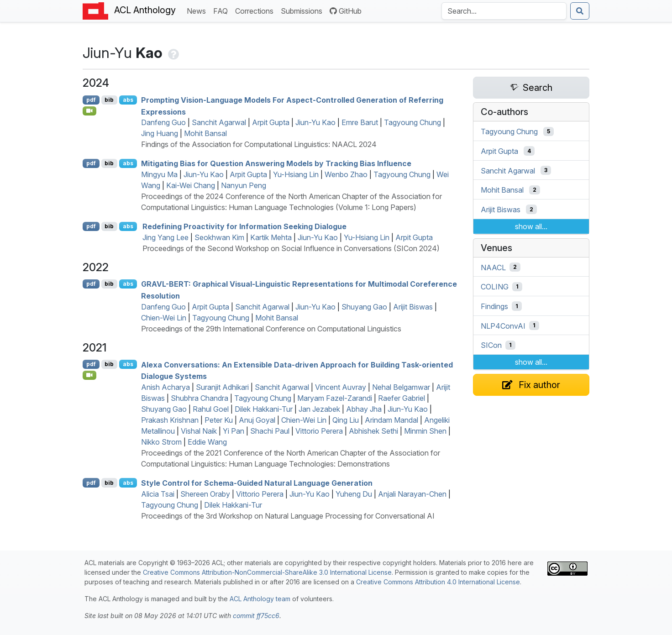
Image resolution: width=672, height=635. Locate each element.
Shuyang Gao (364, 307)
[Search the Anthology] (504, 11)
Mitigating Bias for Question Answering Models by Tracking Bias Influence (276, 163)
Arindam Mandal (391, 420)
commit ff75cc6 (256, 616)
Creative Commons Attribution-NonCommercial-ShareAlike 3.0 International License (267, 572)
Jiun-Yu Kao (315, 122)
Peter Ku (219, 420)
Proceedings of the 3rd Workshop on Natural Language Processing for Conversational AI (288, 516)
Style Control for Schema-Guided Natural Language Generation (257, 483)
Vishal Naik (199, 431)
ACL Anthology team (260, 599)
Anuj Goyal (257, 420)
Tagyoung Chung (412, 122)
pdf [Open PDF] (91, 100)
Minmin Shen (425, 431)
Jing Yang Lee (165, 237)
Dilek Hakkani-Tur (264, 409)
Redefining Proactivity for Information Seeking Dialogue (244, 226)
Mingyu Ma (159, 174)
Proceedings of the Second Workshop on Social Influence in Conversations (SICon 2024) (291, 248)
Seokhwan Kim (219, 237)
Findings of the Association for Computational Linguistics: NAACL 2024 (259, 144)
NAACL (493, 267)
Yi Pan (234, 431)
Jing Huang (160, 133)
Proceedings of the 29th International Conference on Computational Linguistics (271, 329)
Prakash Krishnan (170, 420)
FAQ (222, 10)
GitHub (346, 11)
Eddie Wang (207, 442)
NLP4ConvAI (503, 325)
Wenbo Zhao (346, 174)
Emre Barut (360, 122)
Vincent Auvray (341, 387)
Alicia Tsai (158, 494)
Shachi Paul (270, 431)
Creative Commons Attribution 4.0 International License (438, 582)
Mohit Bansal (205, 133)
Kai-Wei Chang (191, 185)
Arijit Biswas (413, 307)
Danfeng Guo (163, 122)
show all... (531, 226)
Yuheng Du (354, 494)
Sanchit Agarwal (219, 122)
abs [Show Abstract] (128, 100)
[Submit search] (580, 11)
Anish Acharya (165, 387)
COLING (495, 287)
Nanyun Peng (244, 185)
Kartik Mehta (271, 237)
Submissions (303, 10)
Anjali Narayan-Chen (412, 494)
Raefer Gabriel (402, 398)
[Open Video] (89, 111)
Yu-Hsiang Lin (296, 174)
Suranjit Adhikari (222, 387)
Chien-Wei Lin (164, 318)
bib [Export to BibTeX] (109, 100)
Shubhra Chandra (199, 398)
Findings (494, 306)
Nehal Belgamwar (401, 387)
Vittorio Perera (319, 431)
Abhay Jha (364, 409)
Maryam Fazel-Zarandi (335, 398)
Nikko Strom (161, 442)
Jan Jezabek (319, 409)
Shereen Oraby (205, 494)
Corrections (256, 10)
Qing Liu (346, 420)
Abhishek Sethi (373, 431)
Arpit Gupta (271, 122)
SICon (491, 345)
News (198, 10)
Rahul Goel (211, 409)
